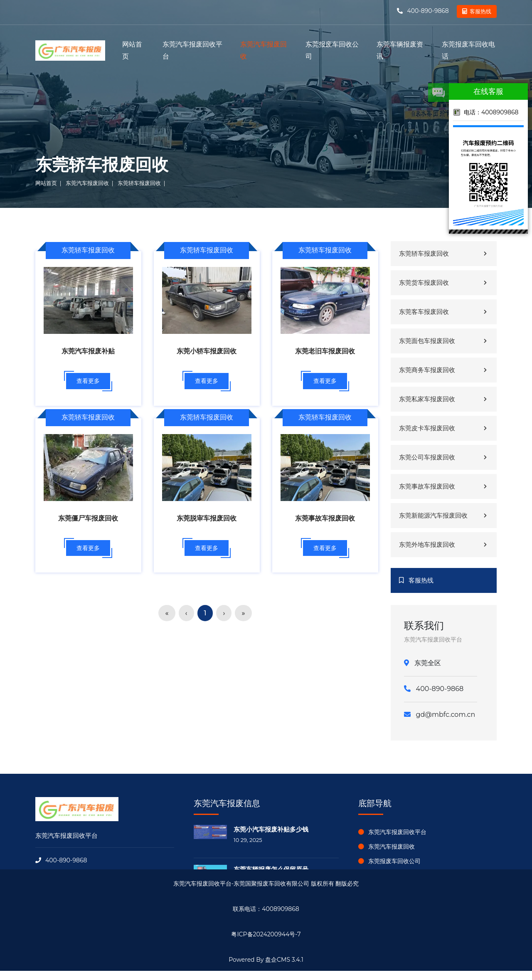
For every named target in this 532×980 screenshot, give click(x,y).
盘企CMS (266, 950)
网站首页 (132, 50)
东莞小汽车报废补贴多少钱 (271, 829)
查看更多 (88, 381)
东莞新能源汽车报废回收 (444, 515)
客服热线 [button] (480, 11)
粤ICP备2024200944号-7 (266, 934)
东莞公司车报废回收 (444, 457)
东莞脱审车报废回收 (207, 518)
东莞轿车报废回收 (139, 183)
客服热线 (416, 580)
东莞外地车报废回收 (444, 544)
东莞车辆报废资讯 (400, 50)
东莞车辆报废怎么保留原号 (271, 869)
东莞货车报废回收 (444, 283)
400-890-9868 (427, 11)
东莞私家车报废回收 (444, 399)
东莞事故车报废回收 (325, 518)
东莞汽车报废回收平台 (192, 50)
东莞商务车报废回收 (444, 370)
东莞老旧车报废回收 (325, 351)
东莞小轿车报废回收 (207, 351)
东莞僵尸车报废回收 (88, 518)
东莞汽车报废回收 (264, 50)
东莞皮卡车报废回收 (444, 428)
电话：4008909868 (486, 112)
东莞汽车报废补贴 (88, 351)
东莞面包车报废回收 (444, 341)
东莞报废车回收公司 (332, 50)
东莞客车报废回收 (444, 312)
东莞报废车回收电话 (468, 50)
